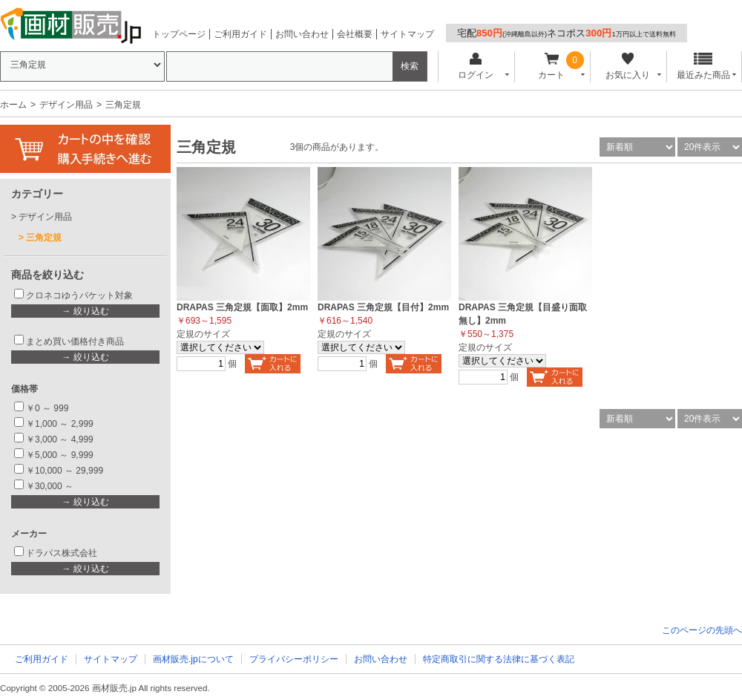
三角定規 (44, 238)
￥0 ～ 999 (47, 408)
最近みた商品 (703, 66)
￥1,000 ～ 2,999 (60, 424)
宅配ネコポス (567, 33)
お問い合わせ (302, 34)
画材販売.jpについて (193, 659)
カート (552, 66)
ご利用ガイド (240, 34)
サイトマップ (407, 34)
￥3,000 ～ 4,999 (60, 439)
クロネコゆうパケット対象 (79, 295)
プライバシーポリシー (294, 659)
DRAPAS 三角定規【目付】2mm (383, 307)
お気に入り (627, 66)
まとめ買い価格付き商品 (75, 341)
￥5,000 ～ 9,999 (60, 455)
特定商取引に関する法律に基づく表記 (499, 659)
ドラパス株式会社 (62, 553)
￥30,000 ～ (51, 486)
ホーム (13, 105)
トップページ (179, 34)
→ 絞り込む (85, 311)
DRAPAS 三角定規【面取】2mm (242, 307)
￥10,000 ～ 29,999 (65, 471)
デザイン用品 (66, 105)
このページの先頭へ (702, 630)
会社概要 (355, 34)
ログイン (475, 66)
